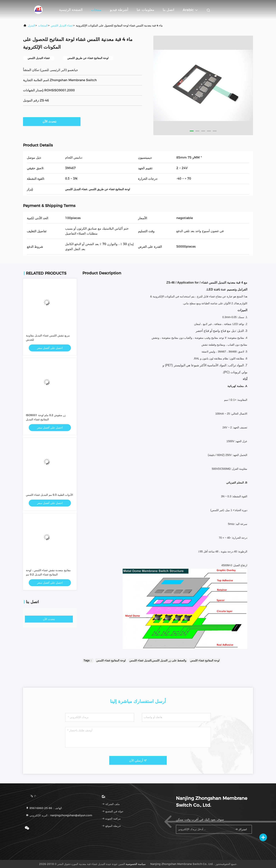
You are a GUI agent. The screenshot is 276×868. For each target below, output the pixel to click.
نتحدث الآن (52, 121)
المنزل (31, 25)
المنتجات (43, 25)
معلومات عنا (145, 10)
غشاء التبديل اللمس (62, 25)
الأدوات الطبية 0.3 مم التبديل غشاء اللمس (49, 495)
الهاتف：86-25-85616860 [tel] (44, 808)
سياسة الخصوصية (136, 864)
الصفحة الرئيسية (71, 10)
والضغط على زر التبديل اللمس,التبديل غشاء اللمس (158, 660)
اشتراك (241, 829)
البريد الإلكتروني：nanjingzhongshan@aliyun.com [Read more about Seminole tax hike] (59, 815)
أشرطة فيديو (119, 10)
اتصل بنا (168, 10)
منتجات (96, 10)
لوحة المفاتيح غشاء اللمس (111, 660)
